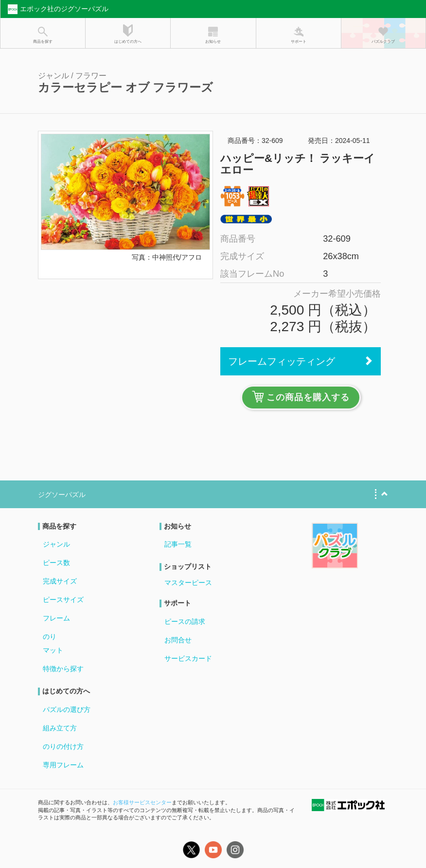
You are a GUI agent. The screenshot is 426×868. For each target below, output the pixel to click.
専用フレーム (63, 765)
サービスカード (188, 658)
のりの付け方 (63, 746)
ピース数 (56, 563)
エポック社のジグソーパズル (57, 9)
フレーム (56, 618)
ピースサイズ (63, 600)
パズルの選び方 (67, 709)
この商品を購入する (301, 397)
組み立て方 (60, 728)
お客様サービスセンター (142, 802)
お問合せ (178, 640)
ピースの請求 (185, 621)
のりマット (53, 643)
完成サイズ (60, 581)
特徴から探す (63, 669)
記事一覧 (178, 544)
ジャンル (56, 544)
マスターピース (188, 583)
